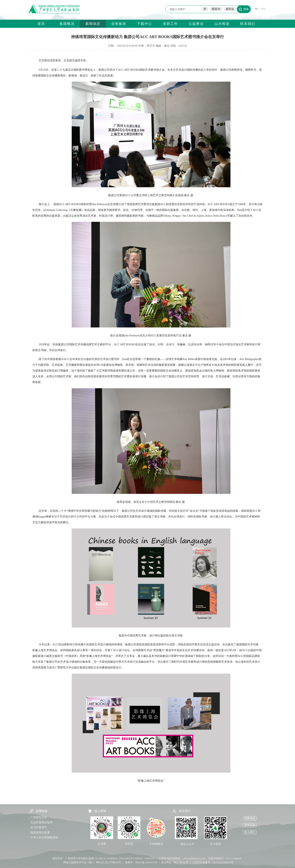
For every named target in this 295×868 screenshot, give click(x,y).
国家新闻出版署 (40, 833)
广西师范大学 (39, 817)
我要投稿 (250, 818)
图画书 (216, 9)
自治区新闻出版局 (41, 822)
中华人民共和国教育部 (44, 838)
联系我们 (248, 24)
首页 (41, 24)
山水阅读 (222, 24)
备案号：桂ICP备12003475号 (141, 862)
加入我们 (250, 832)
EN (263, 9)
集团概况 (67, 24)
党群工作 (170, 24)
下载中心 (145, 24)
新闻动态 (93, 24)
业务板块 (119, 24)
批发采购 (250, 825)
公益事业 (196, 24)
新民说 (230, 9)
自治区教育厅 (39, 827)
